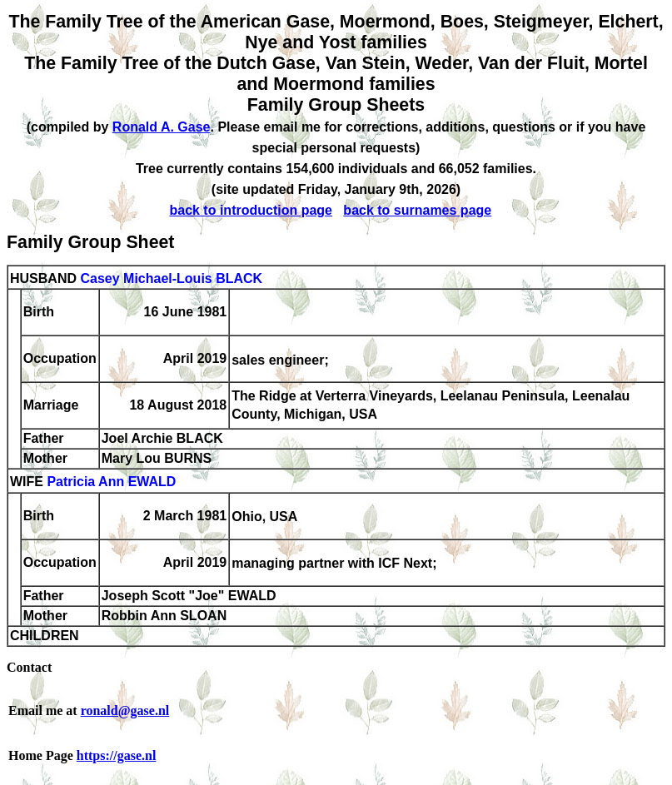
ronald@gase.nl (125, 710)
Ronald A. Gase (162, 127)
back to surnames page (417, 210)
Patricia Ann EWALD (111, 482)
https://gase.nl (117, 755)
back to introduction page (251, 210)
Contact (29, 667)
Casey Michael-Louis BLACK (171, 278)
